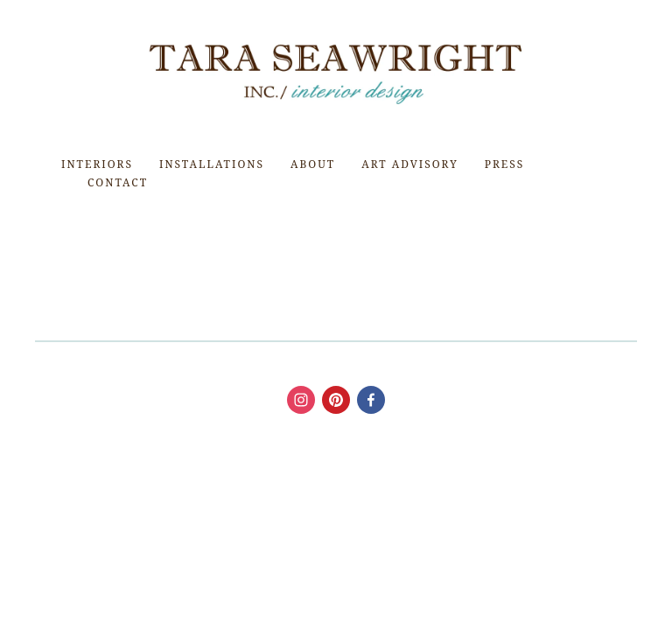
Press (505, 164)
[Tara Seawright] (301, 400)
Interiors (97, 164)
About (313, 164)
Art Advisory (409, 164)
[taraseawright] (336, 400)
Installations (212, 164)
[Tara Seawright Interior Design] (371, 400)
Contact (118, 182)
